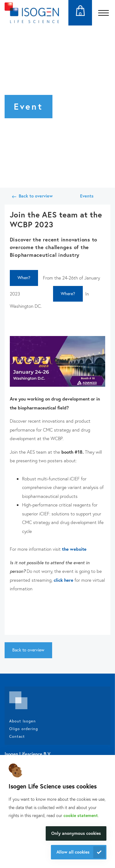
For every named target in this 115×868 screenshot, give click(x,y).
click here (64, 580)
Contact (17, 736)
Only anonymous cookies (76, 833)
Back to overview (36, 196)
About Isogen (23, 721)
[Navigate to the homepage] (32, 13)
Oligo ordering (24, 729)
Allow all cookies (73, 852)
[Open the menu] (103, 13)
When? (24, 278)
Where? (68, 293)
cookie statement (81, 815)
